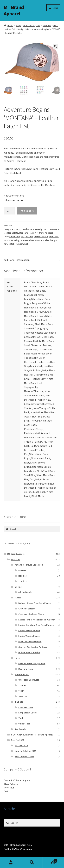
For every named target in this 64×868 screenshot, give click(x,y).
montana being (12, 240)
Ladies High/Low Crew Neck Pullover (36, 625)
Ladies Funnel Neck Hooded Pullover (37, 620)
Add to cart (27, 211)
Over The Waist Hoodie (30, 642)
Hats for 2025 (22, 746)
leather (29, 237)
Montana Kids (22, 675)
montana (54, 237)
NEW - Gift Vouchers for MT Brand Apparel (32, 735)
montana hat (27, 240)
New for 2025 (17, 740)
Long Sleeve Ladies (28, 713)
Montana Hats (11, 233)
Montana (47, 25)
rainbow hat (22, 244)
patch (11, 244)
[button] (55, 46)
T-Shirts (22, 582)
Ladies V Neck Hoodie (29, 631)
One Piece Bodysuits (29, 680)
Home (10, 25)
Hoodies (22, 576)
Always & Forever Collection (29, 565)
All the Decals (25, 592)
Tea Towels (20, 729)
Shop (18, 25)
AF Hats (22, 571)
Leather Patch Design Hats (16, 29)
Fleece (18, 598)
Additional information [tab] (17, 260)
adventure (14, 237)
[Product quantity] (9, 211)
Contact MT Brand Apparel (17, 781)
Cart (6, 792)
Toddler (22, 686)
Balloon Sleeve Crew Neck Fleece (35, 603)
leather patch (41, 237)
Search (32, 862)
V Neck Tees (24, 724)
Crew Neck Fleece (27, 609)
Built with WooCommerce (18, 849)
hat (23, 237)
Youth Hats (24, 697)
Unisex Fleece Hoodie (29, 653)
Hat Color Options (14, 196)
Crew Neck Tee (26, 707)
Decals (18, 587)
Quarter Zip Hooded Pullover (33, 647)
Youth (21, 691)
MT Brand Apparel (14, 10)
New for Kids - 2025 (24, 757)
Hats (56, 25)
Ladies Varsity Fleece (29, 636)
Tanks (21, 718)
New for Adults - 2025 (25, 751)
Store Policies (11, 784)
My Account (10, 788)
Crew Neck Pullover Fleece (31, 614)
